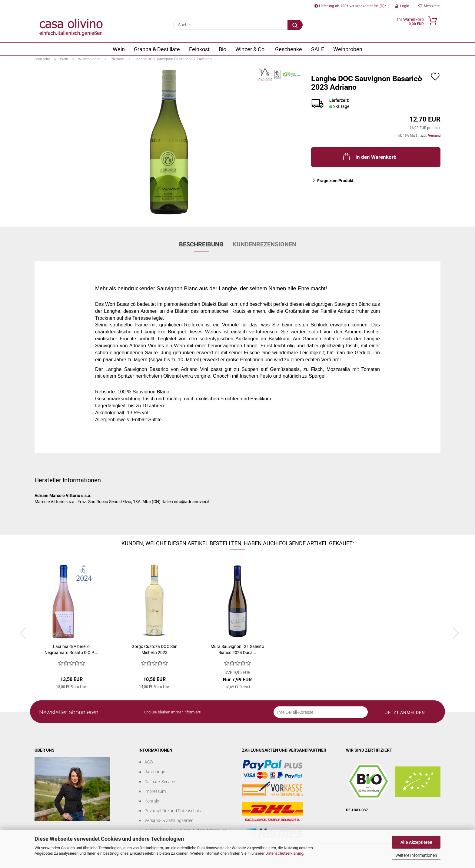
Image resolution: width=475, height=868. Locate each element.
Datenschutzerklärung (284, 853)
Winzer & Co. (251, 49)
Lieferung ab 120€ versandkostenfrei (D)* (350, 6)
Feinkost (199, 49)
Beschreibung (201, 244)
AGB (149, 762)
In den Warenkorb (369, 156)
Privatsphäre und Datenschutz (173, 811)
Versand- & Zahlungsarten (169, 820)
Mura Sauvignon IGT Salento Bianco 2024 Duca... (237, 649)
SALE (318, 49)
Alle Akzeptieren (416, 842)
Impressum (155, 791)
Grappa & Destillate (157, 49)
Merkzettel (429, 6)
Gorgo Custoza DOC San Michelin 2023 (154, 649)
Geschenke (289, 49)
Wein (119, 49)
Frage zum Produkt (335, 181)
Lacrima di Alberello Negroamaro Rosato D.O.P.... (71, 649)
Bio (223, 49)
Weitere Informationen (416, 855)
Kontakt (152, 801)
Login (402, 6)
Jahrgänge (155, 772)
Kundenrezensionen (264, 244)
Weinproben (348, 49)
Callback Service (160, 782)
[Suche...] (295, 25)
